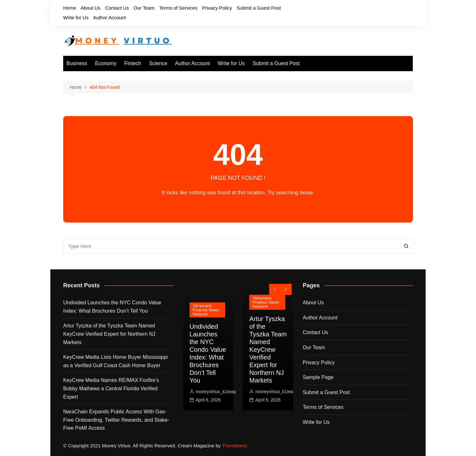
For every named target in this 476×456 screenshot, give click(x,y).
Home (70, 8)
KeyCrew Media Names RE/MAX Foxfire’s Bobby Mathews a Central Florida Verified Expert (111, 388)
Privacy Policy (217, 8)
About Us (90, 8)
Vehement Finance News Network (206, 310)
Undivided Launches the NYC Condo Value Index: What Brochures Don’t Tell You (112, 307)
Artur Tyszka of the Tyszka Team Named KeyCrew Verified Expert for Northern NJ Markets (109, 334)
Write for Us (76, 17)
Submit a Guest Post (259, 8)
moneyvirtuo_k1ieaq (216, 392)
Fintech (133, 63)
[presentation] (275, 289)
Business (77, 63)
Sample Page (318, 377)
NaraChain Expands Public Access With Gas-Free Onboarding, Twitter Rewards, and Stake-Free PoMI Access (116, 420)
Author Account (109, 17)
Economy (106, 63)
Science (158, 63)
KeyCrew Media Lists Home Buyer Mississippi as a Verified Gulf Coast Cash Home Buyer (115, 361)
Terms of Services (178, 8)
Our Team (144, 8)
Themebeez (235, 446)
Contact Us (117, 8)
